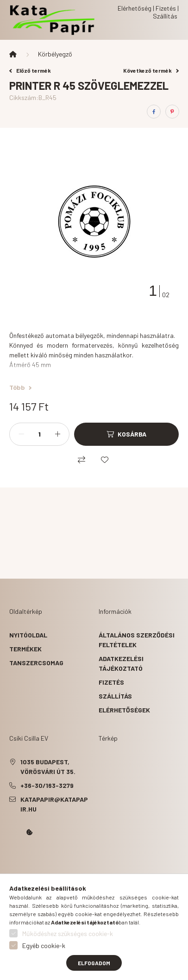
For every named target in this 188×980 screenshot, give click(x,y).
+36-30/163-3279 (47, 785)
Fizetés (111, 682)
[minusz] (21, 434)
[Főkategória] (13, 54)
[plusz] (57, 434)
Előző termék (30, 70)
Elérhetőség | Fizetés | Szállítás (148, 12)
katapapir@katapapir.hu (54, 804)
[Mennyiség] (39, 434)
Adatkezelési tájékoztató (121, 663)
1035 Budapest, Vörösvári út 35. (48, 767)
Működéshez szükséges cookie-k (68, 933)
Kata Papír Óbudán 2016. (11, 858)
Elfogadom (94, 963)
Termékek (25, 649)
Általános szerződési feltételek (137, 640)
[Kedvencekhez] (105, 460)
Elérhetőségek (124, 710)
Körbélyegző (55, 54)
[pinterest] (172, 112)
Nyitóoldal (28, 635)
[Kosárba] (126, 434)
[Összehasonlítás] (81, 460)
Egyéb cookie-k (44, 946)
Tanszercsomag (36, 663)
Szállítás (115, 696)
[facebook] (154, 112)
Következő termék (151, 70)
